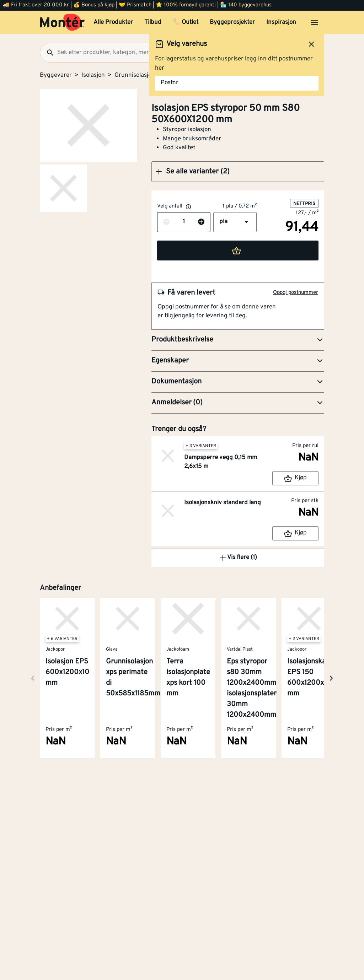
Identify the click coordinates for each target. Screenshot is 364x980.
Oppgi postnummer (296, 293)
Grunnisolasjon (135, 75)
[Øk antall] (201, 222)
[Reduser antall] (166, 222)
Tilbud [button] (153, 22)
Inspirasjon (281, 22)
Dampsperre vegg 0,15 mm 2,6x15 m (221, 462)
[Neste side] (33, 678)
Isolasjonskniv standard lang (223, 503)
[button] (238, 172)
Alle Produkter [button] (113, 22)
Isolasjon (93, 75)
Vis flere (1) (238, 558)
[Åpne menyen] (314, 22)
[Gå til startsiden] (62, 22)
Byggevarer (56, 75)
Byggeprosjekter (232, 22)
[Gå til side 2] (63, 188)
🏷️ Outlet (186, 22)
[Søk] (47, 53)
